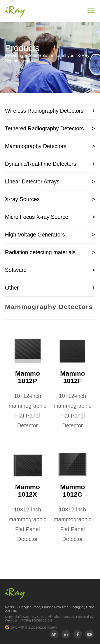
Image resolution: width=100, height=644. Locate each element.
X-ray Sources (50, 199)
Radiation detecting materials (50, 252)
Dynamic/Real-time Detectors (50, 164)
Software (50, 270)
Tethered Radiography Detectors (50, 128)
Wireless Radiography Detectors (50, 111)
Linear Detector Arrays (50, 181)
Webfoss (11, 620)
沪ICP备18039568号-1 (35, 620)
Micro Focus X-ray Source (50, 217)
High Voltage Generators (50, 235)
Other (50, 288)
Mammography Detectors (50, 146)
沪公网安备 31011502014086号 (34, 628)
